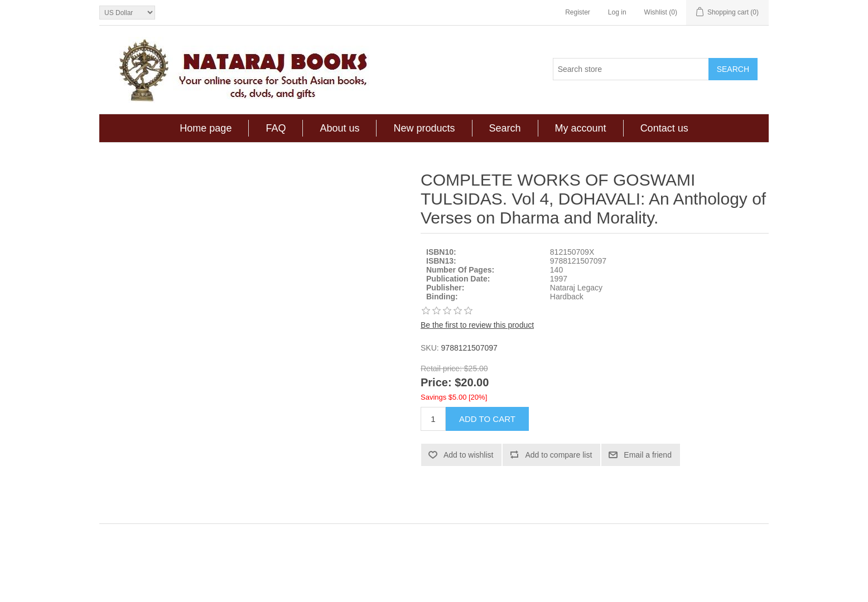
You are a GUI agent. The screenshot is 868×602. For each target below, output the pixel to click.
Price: (436, 383)
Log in (617, 12)
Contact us (664, 128)
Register (578, 12)
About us (339, 128)
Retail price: (441, 368)
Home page (206, 128)
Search (505, 128)
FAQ (276, 128)
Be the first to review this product (477, 325)
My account (581, 128)
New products (424, 128)
